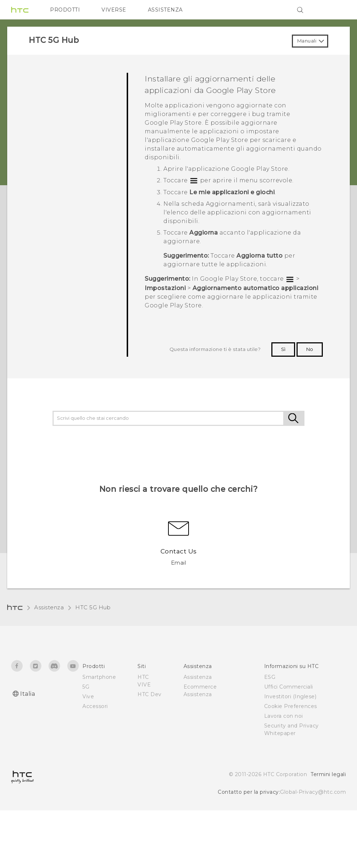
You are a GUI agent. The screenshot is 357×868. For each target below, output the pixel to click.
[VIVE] (336, 10)
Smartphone (99, 677)
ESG (270, 677)
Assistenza (49, 607)
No (310, 349)
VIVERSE (114, 10)
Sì (283, 349)
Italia (28, 694)
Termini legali (328, 774)
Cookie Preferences (291, 706)
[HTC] (20, 10)
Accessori (95, 706)
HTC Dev (150, 694)
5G (86, 687)
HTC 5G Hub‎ (93, 607)
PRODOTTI (65, 10)
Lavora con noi (284, 716)
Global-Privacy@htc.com (313, 792)
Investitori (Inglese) (290, 696)
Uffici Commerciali (289, 687)
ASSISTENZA (165, 10)
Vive (88, 696)
